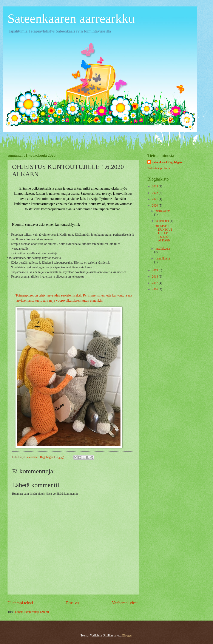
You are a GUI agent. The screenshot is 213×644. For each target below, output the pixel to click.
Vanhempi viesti (125, 603)
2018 (155, 277)
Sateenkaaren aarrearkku (71, 19)
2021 (155, 199)
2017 (155, 283)
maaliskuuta (163, 249)
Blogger (127, 636)
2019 (155, 270)
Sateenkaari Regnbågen (167, 162)
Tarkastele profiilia (159, 168)
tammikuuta (163, 259)
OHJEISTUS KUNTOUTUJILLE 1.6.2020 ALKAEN (163, 233)
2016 (155, 289)
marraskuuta (163, 211)
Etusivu (72, 603)
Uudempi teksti (20, 603)
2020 (155, 206)
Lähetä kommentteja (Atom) (32, 612)
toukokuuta (163, 221)
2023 (155, 186)
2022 (155, 193)
